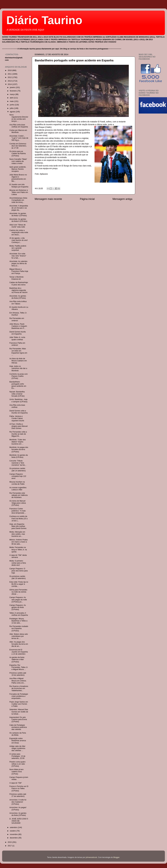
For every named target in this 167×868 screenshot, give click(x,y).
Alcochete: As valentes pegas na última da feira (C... (18, 263)
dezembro (14, 838)
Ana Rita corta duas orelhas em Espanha (19, 126)
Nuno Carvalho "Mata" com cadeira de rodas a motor (18, 161)
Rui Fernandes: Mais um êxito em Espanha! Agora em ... (18, 352)
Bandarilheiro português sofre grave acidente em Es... (18, 385)
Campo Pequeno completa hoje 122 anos (18, 476)
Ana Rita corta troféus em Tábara (18, 303)
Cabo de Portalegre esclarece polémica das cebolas (18, 727)
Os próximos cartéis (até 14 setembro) (17, 470)
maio (12, 101)
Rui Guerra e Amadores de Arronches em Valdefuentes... (19, 688)
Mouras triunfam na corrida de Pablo (17, 483)
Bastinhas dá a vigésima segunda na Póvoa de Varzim (18, 290)
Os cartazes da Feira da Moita (18, 734)
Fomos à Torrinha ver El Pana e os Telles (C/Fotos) (19, 788)
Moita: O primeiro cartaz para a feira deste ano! (18, 563)
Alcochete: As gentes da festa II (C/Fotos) (18, 220)
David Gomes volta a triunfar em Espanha (18, 412)
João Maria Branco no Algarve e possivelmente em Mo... (18, 178)
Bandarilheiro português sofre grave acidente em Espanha (74, 60)
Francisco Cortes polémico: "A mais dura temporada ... (18, 511)
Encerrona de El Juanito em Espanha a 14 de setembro (19, 652)
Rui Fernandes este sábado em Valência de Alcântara (18, 495)
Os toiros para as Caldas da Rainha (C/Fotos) (17, 154)
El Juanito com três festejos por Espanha (19, 186)
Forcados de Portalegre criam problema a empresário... (19, 696)
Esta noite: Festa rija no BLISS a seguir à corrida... (19, 584)
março (13, 94)
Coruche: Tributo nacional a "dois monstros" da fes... (18, 463)
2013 (10, 81)
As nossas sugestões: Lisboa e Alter (18, 489)
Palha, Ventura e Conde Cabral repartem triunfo (17, 418)
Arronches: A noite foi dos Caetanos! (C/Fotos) (18, 802)
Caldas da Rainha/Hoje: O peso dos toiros (19, 284)
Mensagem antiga (122, 199)
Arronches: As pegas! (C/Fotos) (18, 809)
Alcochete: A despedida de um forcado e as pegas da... (19, 208)
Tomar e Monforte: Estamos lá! (17, 278)
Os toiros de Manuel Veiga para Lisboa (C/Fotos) (18, 503)
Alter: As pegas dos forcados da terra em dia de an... (19, 644)
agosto (13, 112)
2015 (10, 842)
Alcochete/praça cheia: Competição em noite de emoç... (18, 200)
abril (12, 98)
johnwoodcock (91, 857)
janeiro (13, 87)
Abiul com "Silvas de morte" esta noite (17, 226)
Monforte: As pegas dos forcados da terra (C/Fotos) (19, 449)
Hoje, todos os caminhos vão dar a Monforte (18, 368)
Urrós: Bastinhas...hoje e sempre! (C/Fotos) (18, 400)
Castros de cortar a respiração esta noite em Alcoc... (19, 232)
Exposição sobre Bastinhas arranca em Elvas (18, 741)
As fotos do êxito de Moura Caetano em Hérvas (18, 361)
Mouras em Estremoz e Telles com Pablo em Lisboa (19, 192)
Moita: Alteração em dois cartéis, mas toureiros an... (17, 534)
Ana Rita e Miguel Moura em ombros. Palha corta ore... (18, 681)
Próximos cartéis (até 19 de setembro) (18, 674)
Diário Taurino (44, 20)
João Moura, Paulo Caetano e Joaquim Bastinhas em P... (18, 326)
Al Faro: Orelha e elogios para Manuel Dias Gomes (18, 426)
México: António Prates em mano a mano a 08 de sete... (18, 542)
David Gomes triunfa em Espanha (17, 333)
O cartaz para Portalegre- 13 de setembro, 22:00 (17, 756)
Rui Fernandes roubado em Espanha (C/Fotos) (19, 628)
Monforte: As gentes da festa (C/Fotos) (19, 456)
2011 (10, 74)
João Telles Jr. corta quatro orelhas (17, 338)
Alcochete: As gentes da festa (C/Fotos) (18, 297)
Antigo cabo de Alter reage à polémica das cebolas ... (17, 748)
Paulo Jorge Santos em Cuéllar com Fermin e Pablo (19, 704)
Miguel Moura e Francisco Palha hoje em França (19, 271)
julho (12, 108)
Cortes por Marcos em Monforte (18, 131)
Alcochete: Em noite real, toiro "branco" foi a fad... (18, 256)
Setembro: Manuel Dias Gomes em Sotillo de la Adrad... (19, 712)
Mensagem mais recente (48, 199)
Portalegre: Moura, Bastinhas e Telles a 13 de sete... (18, 621)
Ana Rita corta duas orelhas (17, 406)
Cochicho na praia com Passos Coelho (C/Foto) (18, 376)
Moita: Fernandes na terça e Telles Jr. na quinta (18, 550)
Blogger (116, 857)
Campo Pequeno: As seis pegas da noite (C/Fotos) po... (18, 600)
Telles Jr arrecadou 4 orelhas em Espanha (19, 614)
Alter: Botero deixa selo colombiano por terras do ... (19, 636)
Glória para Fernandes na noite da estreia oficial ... (18, 592)
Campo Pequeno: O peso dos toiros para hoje (18, 571)
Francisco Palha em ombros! (17, 344)
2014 (10, 84)
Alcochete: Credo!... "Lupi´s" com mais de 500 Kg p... (19, 138)
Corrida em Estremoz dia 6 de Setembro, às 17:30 (18, 146)
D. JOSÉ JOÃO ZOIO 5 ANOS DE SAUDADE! (19, 821)
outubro (13, 831)
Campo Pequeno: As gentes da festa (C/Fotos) (18, 607)
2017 (10, 846)
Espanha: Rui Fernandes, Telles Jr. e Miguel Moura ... (19, 667)
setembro (14, 827)
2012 (10, 77)
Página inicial (87, 199)
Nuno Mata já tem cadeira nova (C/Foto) (16, 772)
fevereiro (14, 91)
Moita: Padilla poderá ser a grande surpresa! (18, 248)
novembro (14, 834)
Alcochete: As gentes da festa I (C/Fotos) (18, 215)
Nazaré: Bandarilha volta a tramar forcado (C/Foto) (17, 394)
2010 (10, 70)
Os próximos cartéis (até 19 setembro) (17, 577)
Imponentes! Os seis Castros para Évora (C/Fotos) (18, 719)
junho (12, 105)
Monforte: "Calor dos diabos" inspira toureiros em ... (17, 442)
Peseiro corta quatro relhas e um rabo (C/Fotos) (17, 764)
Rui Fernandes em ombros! (17, 319)
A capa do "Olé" (16, 783)
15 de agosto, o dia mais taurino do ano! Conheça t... (18, 240)
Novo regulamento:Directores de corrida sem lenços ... (19, 118)
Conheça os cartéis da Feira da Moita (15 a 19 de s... (18, 518)
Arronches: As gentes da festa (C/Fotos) (18, 814)
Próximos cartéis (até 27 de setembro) (18, 795)
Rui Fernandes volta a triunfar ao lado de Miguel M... (18, 434)
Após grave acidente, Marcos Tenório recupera (18, 169)
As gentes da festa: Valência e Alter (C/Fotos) (17, 660)
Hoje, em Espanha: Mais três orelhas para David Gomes (18, 526)
